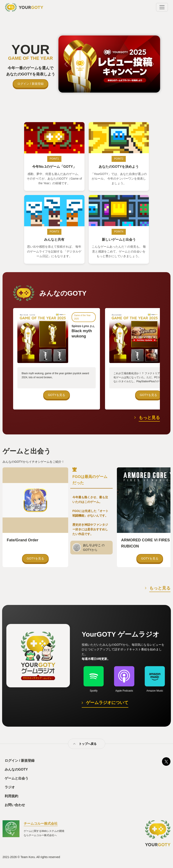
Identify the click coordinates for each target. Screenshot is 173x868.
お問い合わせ (15, 805)
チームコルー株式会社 (41, 824)
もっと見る (149, 418)
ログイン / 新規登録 (30, 84)
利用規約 (11, 796)
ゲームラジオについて (107, 703)
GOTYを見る (57, 395)
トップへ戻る (88, 744)
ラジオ (10, 787)
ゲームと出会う (17, 778)
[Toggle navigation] (162, 7)
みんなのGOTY (16, 769)
